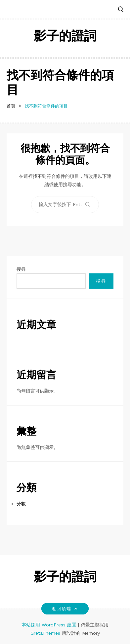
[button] (121, 10)
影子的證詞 (65, 37)
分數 (21, 504)
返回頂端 (65, 609)
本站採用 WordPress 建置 (50, 625)
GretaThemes (45, 633)
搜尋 (21, 269)
